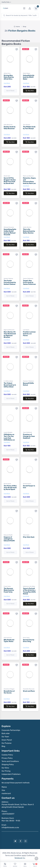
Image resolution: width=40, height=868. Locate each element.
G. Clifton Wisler (8, 381)
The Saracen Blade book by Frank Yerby (9, 590)
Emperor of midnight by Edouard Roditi (9, 539)
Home (17, 27)
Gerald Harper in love (29, 487)
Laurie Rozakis (8, 432)
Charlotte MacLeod (29, 689)
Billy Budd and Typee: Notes (9, 641)
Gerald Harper (27, 484)
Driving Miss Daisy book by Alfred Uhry (9, 77)
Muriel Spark (7, 484)
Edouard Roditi (8, 535)
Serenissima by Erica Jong (29, 641)
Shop (24, 27)
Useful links (6, 2)
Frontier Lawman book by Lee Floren (29, 334)
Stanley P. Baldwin (28, 381)
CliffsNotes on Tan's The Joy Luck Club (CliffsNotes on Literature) (9, 438)
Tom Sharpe (27, 125)
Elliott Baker (27, 73)
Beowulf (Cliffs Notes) (28, 384)
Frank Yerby (7, 586)
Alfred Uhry (7, 73)
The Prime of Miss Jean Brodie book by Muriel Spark (10, 488)
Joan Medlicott (27, 432)
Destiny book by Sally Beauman (10, 128)
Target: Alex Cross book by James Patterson (29, 282)
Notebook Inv (20, 858)
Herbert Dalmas (8, 278)
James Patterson (28, 278)
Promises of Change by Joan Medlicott (29, 436)
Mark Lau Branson (28, 176)
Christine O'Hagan (9, 689)
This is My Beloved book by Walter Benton (29, 231)
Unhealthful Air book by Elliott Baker (29, 77)
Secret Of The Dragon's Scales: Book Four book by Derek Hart (10, 181)
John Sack (26, 535)
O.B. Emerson (8, 638)
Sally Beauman (8, 125)
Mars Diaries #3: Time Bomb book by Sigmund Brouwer (10, 335)
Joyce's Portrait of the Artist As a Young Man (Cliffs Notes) (29, 591)
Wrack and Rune (29, 691)
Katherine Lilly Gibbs (29, 586)
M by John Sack (29, 537)
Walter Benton (27, 227)
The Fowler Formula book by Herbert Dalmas (10, 282)
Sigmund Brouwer (9, 330)
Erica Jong (26, 638)
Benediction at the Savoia (9, 692)
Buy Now (30, 91)
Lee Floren (26, 330)
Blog (3, 746)
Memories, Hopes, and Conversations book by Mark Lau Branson (30, 182)
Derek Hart (7, 176)
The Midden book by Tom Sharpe (29, 128)
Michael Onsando (9, 227)
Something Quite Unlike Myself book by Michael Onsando (10, 232)
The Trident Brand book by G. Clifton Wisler (10, 385)
